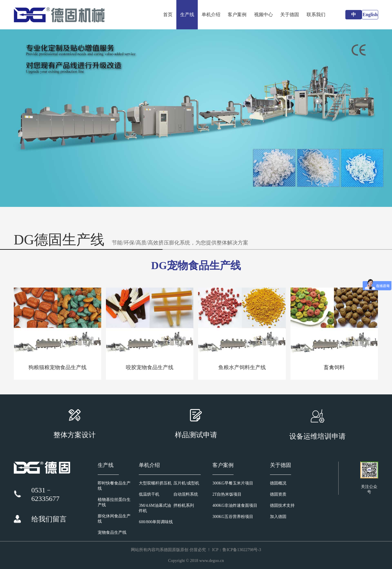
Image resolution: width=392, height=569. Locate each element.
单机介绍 (211, 15)
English (370, 15)
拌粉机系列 (184, 505)
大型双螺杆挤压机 (155, 483)
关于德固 (290, 15)
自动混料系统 (186, 494)
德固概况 (278, 483)
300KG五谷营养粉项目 (233, 517)
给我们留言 (49, 519)
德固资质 (278, 494)
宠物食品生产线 (112, 532)
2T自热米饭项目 (227, 494)
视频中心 (263, 15)
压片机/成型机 (186, 483)
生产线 (187, 15)
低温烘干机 (149, 494)
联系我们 (316, 15)
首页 (168, 15)
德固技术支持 (282, 505)
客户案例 (237, 15)
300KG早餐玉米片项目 (233, 483)
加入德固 (278, 517)
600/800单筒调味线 (156, 522)
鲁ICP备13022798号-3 (242, 550)
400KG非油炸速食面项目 (235, 505)
